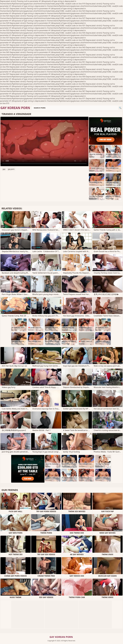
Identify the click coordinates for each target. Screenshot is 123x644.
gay (4, 169)
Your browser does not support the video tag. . (44, 141)
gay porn (11, 169)
